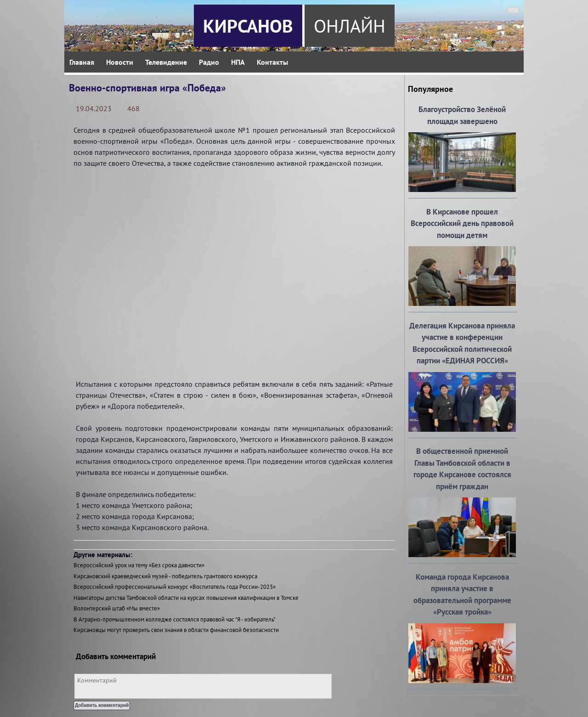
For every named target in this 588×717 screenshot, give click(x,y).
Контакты (272, 62)
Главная (82, 62)
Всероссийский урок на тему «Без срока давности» (139, 565)
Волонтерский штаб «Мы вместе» (117, 608)
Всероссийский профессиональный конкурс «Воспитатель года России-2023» (175, 587)
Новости (120, 62)
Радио (209, 62)
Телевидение (166, 62)
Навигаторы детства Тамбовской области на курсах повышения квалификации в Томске (186, 598)
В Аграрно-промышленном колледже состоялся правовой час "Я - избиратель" (174, 619)
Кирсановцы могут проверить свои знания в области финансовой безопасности (176, 630)
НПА (238, 62)
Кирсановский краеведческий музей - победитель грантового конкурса (165, 576)
